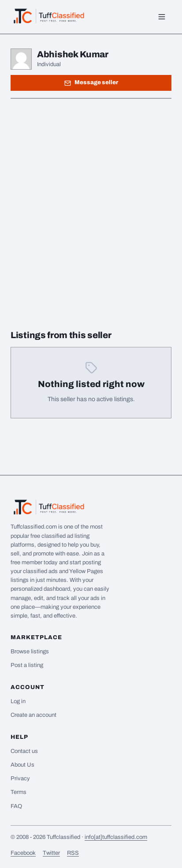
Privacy (20, 779)
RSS (73, 853)
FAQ (16, 806)
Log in (18, 701)
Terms (19, 792)
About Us (22, 765)
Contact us (24, 751)
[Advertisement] (91, 200)
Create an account (33, 715)
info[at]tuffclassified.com (116, 837)
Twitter (51, 853)
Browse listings (30, 652)
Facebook (23, 853)
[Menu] (162, 17)
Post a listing (27, 665)
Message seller (91, 83)
